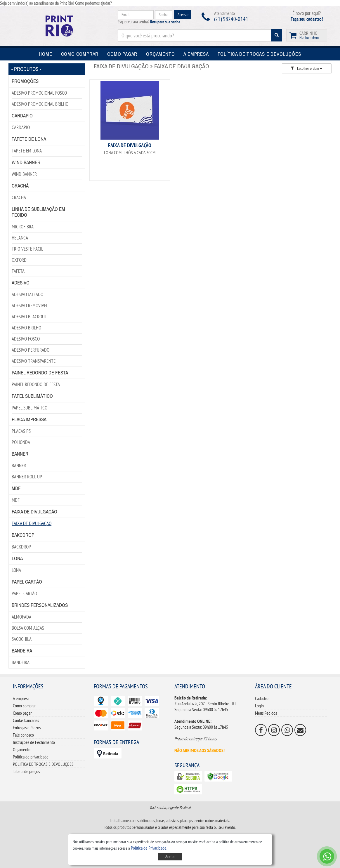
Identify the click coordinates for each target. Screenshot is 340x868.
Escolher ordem (306, 68)
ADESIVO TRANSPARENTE (34, 361)
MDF (16, 500)
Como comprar (24, 706)
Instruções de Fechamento (34, 742)
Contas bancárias (26, 720)
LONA (16, 570)
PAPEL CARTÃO (24, 593)
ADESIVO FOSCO (26, 339)
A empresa (21, 698)
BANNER (19, 466)
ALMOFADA (21, 617)
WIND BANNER (24, 174)
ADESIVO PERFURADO (31, 350)
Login (259, 706)
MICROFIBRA (23, 227)
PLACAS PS (21, 431)
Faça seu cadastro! (307, 19)
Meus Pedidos (266, 713)
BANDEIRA (21, 662)
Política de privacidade (31, 757)
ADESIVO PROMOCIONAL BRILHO (40, 104)
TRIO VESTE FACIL (27, 249)
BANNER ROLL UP (27, 477)
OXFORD (19, 260)
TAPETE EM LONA (27, 151)
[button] (149, 848)
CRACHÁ (19, 197)
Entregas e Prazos (27, 728)
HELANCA (20, 238)
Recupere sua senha (165, 22)
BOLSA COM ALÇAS (28, 628)
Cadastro (262, 698)
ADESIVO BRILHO (26, 328)
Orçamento (22, 749)
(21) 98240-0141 (231, 19)
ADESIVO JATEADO (27, 294)
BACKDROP (21, 547)
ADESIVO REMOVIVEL (30, 305)
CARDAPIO (21, 127)
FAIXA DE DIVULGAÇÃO (32, 523)
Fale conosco (23, 735)
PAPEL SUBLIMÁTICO (30, 408)
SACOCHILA (22, 639)
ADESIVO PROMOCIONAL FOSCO (39, 93)
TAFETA (18, 271)
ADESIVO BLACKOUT (29, 317)
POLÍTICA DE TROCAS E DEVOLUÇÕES (43, 764)
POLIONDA (21, 442)
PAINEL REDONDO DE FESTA (36, 384)
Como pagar (22, 713)
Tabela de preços (26, 771)
